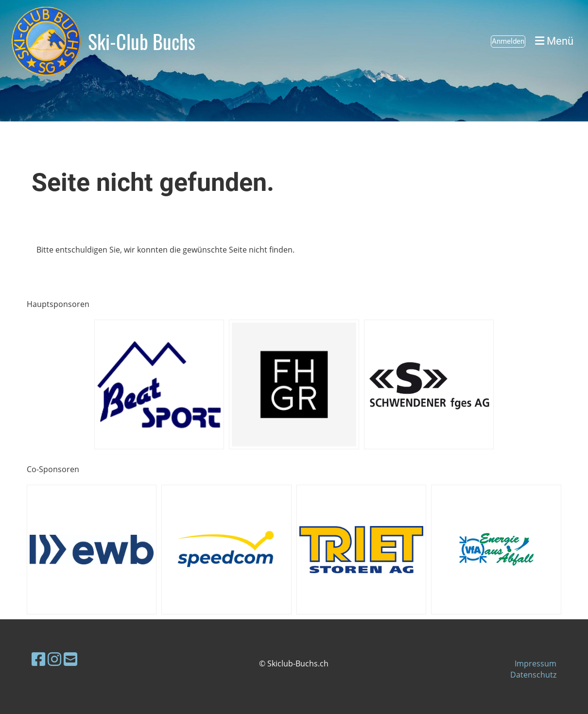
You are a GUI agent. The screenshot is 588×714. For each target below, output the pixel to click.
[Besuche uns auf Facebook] (38, 659)
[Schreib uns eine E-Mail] (70, 659)
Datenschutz (533, 675)
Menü (554, 41)
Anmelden (508, 41)
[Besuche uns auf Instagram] (54, 659)
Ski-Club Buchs (142, 41)
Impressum (536, 663)
